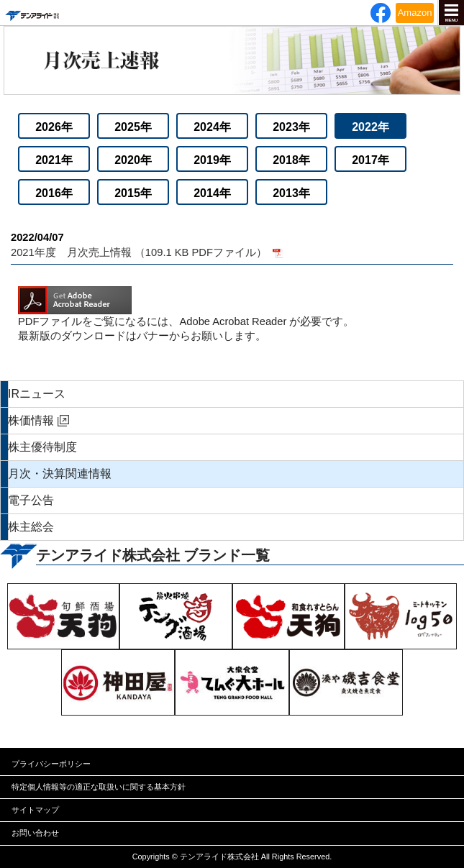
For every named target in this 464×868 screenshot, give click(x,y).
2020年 (133, 160)
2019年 (212, 160)
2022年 (370, 127)
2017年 (370, 160)
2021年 (54, 160)
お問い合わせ (35, 833)
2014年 (212, 193)
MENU (452, 20)
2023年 (291, 127)
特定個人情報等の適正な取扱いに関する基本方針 (99, 787)
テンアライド (32, 13)
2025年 (133, 127)
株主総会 (31, 527)
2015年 (133, 193)
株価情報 (31, 420)
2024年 (212, 127)
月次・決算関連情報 (60, 474)
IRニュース (37, 394)
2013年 (291, 193)
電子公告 (31, 500)
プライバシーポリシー (51, 764)
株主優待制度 (42, 447)
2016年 (54, 193)
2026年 (54, 127)
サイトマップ (35, 810)
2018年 (291, 160)
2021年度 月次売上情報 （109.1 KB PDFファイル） (232, 244)
